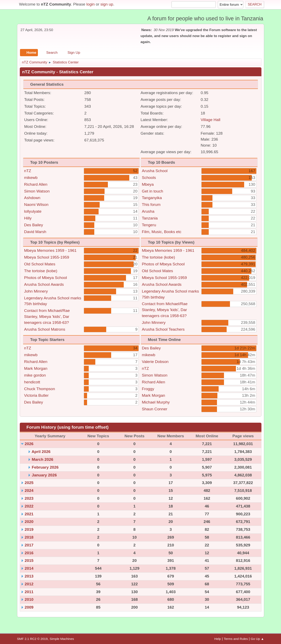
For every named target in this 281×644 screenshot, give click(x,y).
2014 (29, 568)
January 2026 (44, 475)
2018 (29, 537)
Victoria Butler (36, 395)
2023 (29, 498)
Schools (149, 178)
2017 (29, 545)
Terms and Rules (236, 639)
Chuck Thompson (40, 389)
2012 (29, 584)
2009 (29, 607)
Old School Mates (40, 264)
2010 (29, 599)
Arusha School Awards (44, 284)
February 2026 (45, 467)
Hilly (28, 218)
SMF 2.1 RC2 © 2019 (32, 639)
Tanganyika (152, 198)
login (90, 4)
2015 (29, 561)
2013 (29, 576)
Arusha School (155, 171)
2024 (29, 491)
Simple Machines (62, 639)
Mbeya (148, 184)
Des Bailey (34, 225)
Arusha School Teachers (163, 329)
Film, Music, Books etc (162, 232)
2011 (29, 592)
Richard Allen (36, 184)
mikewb (31, 178)
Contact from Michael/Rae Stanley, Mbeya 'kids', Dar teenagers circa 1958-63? (47, 317)
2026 (29, 444)
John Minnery (36, 291)
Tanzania (150, 218)
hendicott (32, 382)
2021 (29, 514)
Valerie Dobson (155, 362)
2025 (29, 483)
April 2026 (41, 452)
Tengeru (149, 225)
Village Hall (211, 120)
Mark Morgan (36, 368)
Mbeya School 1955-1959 (47, 257)
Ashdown (32, 198)
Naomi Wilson (36, 205)
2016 (29, 553)
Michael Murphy (156, 402)
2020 (29, 522)
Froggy (148, 389)
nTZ (28, 171)
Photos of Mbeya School (45, 278)
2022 (29, 506)
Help (218, 639)
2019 (29, 529)
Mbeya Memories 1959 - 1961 (50, 250)
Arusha (148, 211)
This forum (151, 205)
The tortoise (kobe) (41, 271)
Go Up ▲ (257, 639)
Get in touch (152, 191)
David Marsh (35, 232)
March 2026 (43, 459)
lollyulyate (33, 211)
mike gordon (35, 375)
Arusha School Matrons (45, 329)
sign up (107, 4)
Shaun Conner (155, 409)
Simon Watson (37, 191)
